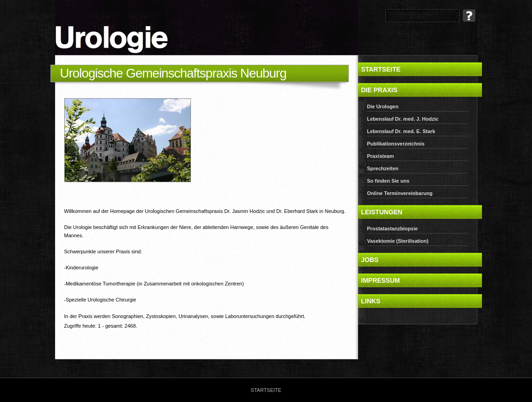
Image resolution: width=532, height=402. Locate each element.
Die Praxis (379, 90)
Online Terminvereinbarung (400, 193)
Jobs (370, 260)
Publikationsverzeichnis (396, 144)
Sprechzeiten (383, 168)
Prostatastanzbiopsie (393, 229)
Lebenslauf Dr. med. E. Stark (401, 131)
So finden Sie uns (388, 181)
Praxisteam (381, 156)
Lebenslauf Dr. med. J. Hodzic (403, 119)
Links (371, 301)
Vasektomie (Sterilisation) (398, 241)
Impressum (381, 280)
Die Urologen (383, 106)
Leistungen (382, 212)
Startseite (381, 69)
